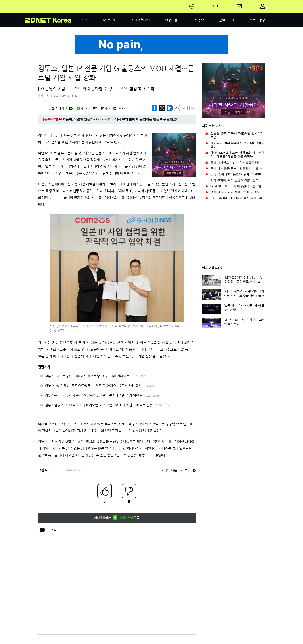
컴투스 (58, 530)
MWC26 (110, 20)
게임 (40, 96)
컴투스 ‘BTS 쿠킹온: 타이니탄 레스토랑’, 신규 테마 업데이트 (87, 376)
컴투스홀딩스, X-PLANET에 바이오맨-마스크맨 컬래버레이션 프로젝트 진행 (99, 405)
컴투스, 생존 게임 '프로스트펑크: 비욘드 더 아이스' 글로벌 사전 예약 (93, 386)
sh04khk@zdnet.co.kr (76, 470)
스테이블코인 (141, 20)
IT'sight (198, 20)
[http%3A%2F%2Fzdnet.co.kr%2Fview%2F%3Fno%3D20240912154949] (170, 108)
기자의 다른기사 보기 (113, 109)
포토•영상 (257, 20)
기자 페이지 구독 (87, 109)
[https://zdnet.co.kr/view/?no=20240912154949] (154, 108)
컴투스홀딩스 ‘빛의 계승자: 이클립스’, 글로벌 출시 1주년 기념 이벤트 (94, 395)
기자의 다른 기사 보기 (179, 470)
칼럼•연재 (227, 20)
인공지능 (171, 20)
